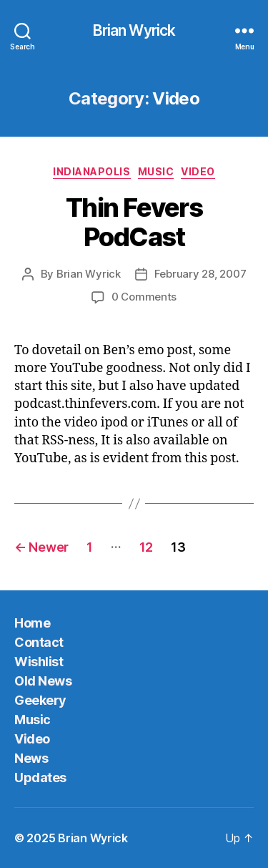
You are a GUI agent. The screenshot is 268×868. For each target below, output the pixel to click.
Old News (43, 681)
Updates (40, 777)
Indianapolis (91, 171)
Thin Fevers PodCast (134, 222)
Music (156, 171)
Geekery (40, 700)
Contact (39, 642)
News (31, 758)
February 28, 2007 (200, 274)
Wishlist (39, 662)
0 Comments (144, 297)
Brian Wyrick (134, 30)
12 (146, 547)
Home (32, 623)
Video (198, 171)
